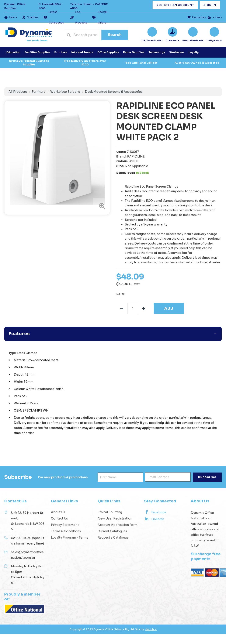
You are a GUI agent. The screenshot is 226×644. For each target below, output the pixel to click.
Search (115, 35)
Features (19, 327)
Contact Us (59, 512)
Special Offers (100, 17)
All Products (18, 92)
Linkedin (154, 512)
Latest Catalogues (54, 17)
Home (11, 17)
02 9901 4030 (21, 531)
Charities (30, 17)
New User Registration (115, 512)
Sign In (210, 5)
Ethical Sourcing (110, 505)
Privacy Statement (65, 518)
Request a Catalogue (113, 531)
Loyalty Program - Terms (70, 531)
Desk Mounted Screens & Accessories (114, 92)
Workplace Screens (65, 92)
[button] (101, 206)
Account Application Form (118, 518)
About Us (58, 505)
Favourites (197, 17)
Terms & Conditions (66, 524)
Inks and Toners (82, 52)
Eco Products (79, 17)
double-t (151, 623)
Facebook (155, 505)
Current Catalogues (112, 524)
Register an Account (175, 5)
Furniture (39, 92)
